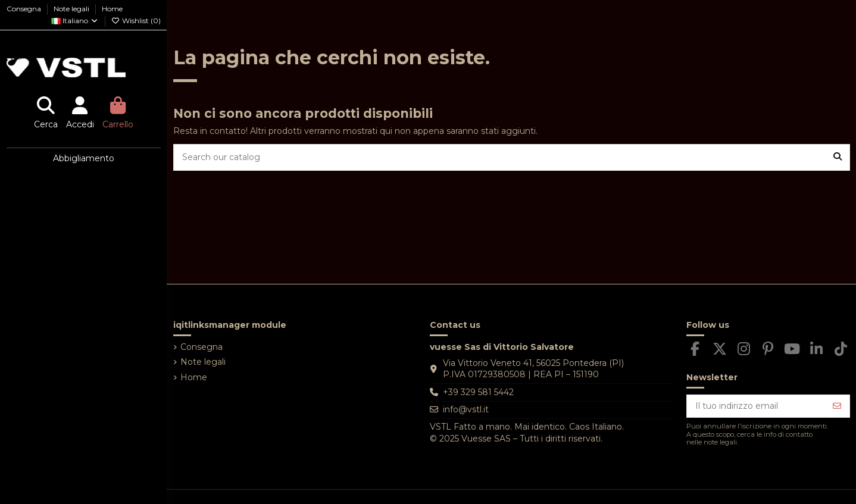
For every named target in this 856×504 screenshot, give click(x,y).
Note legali (72, 9)
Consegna (25, 9)
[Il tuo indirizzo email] (756, 406)
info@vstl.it (466, 409)
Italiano (75, 21)
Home (112, 9)
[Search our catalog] (838, 157)
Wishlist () (136, 21)
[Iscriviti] (837, 406)
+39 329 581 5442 (478, 392)
